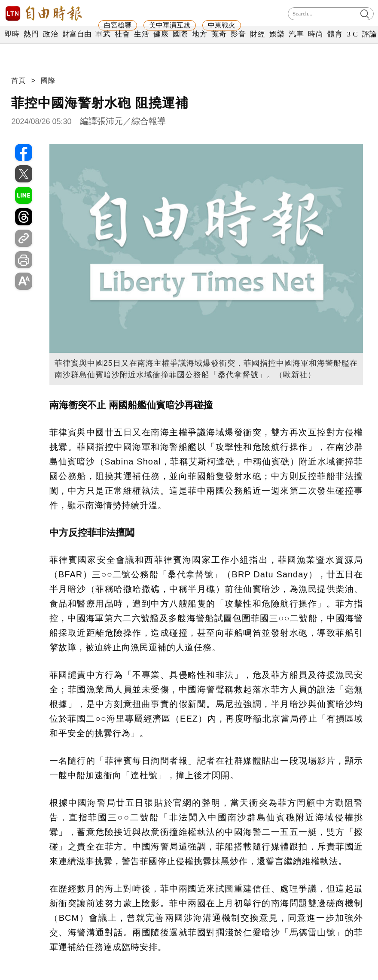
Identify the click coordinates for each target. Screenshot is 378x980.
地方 (200, 34)
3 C (352, 34)
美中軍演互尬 (170, 25)
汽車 (296, 34)
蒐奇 (219, 34)
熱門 (31, 34)
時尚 (316, 34)
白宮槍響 (118, 25)
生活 (142, 34)
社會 (122, 34)
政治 (50, 34)
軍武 (103, 34)
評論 (370, 34)
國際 (180, 34)
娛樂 (277, 34)
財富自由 (77, 34)
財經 (258, 34)
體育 (335, 34)
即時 (12, 34)
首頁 (18, 80)
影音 (238, 34)
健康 (161, 34)
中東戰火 (222, 25)
